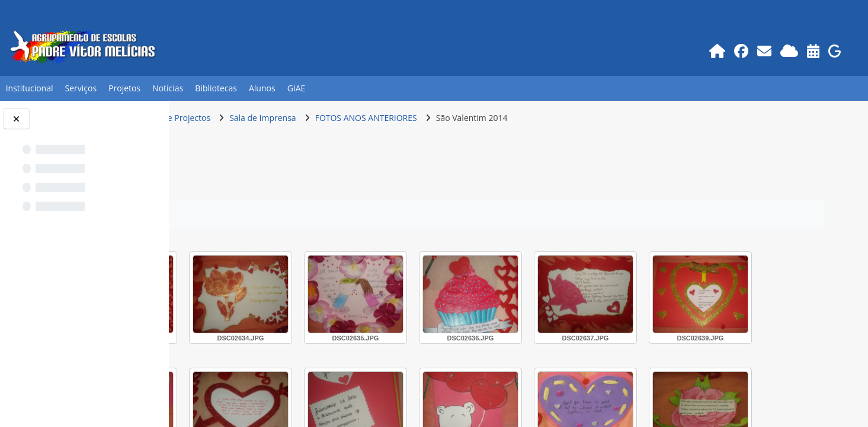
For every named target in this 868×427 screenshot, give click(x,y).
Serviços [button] (81, 88)
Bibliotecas (216, 88)
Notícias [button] (168, 88)
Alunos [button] (262, 88)
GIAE (297, 88)
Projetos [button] (124, 88)
